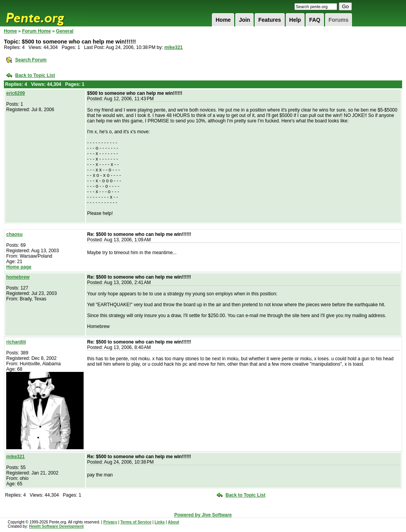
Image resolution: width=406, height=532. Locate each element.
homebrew (18, 277)
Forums (339, 20)
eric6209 (16, 93)
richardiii (16, 342)
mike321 (173, 47)
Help (295, 20)
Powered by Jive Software (203, 515)
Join (244, 20)
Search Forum (31, 60)
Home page (19, 267)
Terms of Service (136, 522)
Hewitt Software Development (56, 526)
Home (223, 20)
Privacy (110, 522)
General (65, 31)
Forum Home (37, 31)
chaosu (14, 234)
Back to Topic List (35, 75)
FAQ (315, 20)
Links (159, 522)
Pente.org (45, 13)
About (174, 522)
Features (269, 20)
